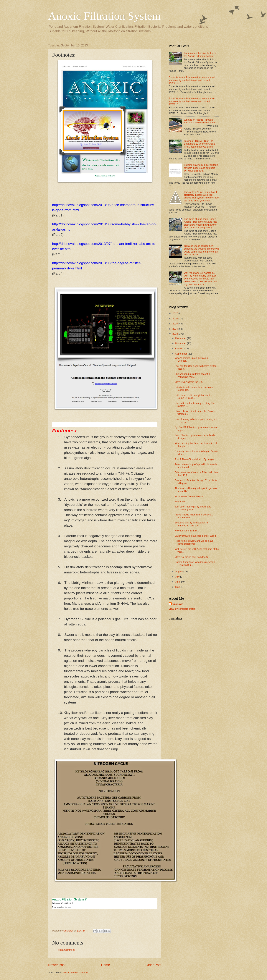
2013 (175, 334)
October (180, 349)
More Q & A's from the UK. (189, 382)
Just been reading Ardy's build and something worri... (193, 508)
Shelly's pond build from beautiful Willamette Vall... (192, 375)
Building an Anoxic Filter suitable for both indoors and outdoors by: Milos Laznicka (201, 168)
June (178, 582)
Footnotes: (180, 501)
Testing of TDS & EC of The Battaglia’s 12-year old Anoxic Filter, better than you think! (200, 144)
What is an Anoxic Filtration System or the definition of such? (201, 121)
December (181, 338)
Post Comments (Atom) (75, 972)
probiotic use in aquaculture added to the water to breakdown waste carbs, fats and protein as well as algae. (201, 250)
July (178, 577)
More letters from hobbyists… (190, 496)
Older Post (153, 965)
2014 (175, 329)
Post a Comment (66, 950)
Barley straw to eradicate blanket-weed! (196, 536)
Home (106, 965)
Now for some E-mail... (187, 531)
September (181, 354)
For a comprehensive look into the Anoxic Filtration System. (200, 54)
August (179, 571)
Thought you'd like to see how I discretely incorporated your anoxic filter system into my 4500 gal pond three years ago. (201, 196)
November (181, 343)
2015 (175, 324)
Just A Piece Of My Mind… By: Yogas (194, 459)
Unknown (178, 604)
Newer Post (57, 965)
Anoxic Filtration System (104, 16)
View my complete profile (182, 609)
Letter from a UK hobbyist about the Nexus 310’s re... (193, 397)
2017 (175, 313)
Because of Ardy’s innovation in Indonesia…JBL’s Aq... (191, 524)
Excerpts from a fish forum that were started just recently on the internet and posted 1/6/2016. (192, 80)
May (178, 587)
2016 (175, 319)
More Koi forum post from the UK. (192, 557)
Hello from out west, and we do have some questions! (194, 542)
